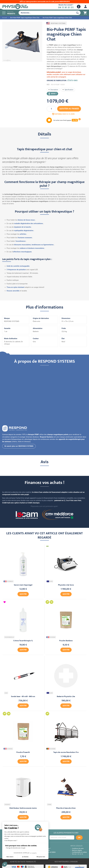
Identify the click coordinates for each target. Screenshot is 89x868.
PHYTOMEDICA (9, 581)
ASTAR (50, 581)
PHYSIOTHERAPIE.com (9, 637)
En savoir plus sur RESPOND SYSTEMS (19, 446)
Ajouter (23, 594)
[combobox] (46, 13)
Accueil (5, 18)
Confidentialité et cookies (79, 852)
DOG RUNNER (51, 749)
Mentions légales (77, 850)
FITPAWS (49, 805)
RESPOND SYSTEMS (56, 23)
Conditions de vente (78, 848)
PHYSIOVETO (7, 805)
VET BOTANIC (51, 637)
